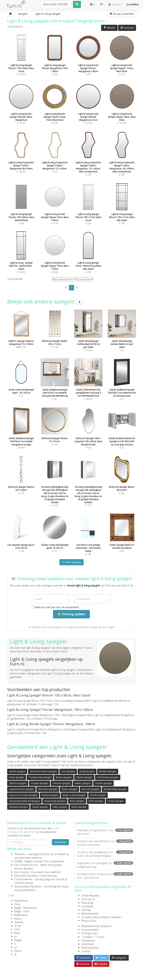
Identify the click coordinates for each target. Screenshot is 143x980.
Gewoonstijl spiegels (55, 801)
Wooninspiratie (90, 948)
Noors (18, 919)
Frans (17, 904)
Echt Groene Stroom (26, 865)
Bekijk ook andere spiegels (45, 301)
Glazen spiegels (40, 807)
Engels (18, 940)
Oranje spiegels (116, 801)
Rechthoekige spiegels (115, 789)
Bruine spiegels (64, 777)
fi (15, 944)
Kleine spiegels (79, 807)
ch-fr (17, 929)
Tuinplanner (88, 940)
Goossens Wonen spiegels (43, 771)
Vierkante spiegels (18, 807)
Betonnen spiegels (48, 789)
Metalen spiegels (108, 771)
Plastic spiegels (69, 789)
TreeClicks (20, 854)
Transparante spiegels (40, 777)
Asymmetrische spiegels (21, 789)
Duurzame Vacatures (26, 876)
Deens (18, 951)
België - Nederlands (26, 908)
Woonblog (87, 903)
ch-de (18, 926)
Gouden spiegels (40, 783)
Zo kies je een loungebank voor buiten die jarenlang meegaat (105, 854)
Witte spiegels (60, 807)
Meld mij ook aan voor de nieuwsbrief (55, 607)
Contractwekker (23, 879)
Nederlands (21, 901)
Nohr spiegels (77, 801)
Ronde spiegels (98, 795)
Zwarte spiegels (84, 777)
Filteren (109, 28)
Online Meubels (90, 896)
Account (115, 4)
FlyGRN (18, 861)
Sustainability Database (28, 886)
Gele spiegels (68, 771)
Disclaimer (87, 906)
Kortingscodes (90, 933)
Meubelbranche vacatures (96, 926)
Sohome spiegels (61, 783)
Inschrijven (60, 842)
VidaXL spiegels (83, 783)
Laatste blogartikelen (91, 823)
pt (16, 936)
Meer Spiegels (71, 562)
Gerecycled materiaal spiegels (24, 801)
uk (16, 947)
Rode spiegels (96, 801)
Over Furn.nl (88, 899)
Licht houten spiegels (108, 777)
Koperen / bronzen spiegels (23, 795)
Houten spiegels (103, 783)
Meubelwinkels (90, 914)
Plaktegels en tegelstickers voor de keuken (105, 832)
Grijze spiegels (17, 777)
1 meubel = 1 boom (93, 937)
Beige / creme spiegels (74, 795)
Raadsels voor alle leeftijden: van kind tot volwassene (105, 843)
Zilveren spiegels (18, 783)
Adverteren (88, 944)
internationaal (49, 876)
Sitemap (86, 910)
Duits (17, 933)
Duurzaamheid (90, 930)
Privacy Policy (89, 921)
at (15, 954)
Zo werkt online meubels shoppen (101, 917)
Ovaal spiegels (87, 771)
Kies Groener (22, 872)
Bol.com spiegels (90, 789)
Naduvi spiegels (50, 795)
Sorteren (127, 28)
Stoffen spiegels (17, 771)
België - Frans (22, 911)
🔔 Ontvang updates (71, 614)
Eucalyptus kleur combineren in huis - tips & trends (105, 876)
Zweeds (19, 922)
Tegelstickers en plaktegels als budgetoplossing (105, 865)
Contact (86, 951)
